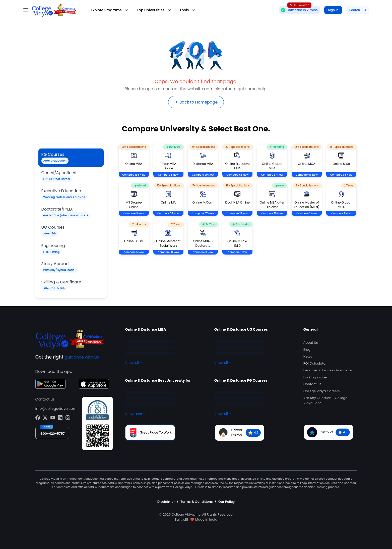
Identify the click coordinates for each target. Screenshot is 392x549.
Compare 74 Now (168, 214)
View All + (134, 363)
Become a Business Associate (328, 370)
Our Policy (226, 502)
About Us (311, 343)
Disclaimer (166, 502)
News (308, 357)
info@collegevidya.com (56, 409)
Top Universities (154, 10)
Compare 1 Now (341, 214)
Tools (188, 10)
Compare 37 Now (272, 175)
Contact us (312, 384)
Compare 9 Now (134, 214)
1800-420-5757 (52, 434)
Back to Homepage (196, 102)
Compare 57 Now (203, 214)
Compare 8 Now (168, 175)
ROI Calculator (315, 363)
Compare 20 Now (203, 175)
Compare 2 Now (307, 214)
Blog (307, 350)
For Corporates (316, 377)
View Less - (135, 414)
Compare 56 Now (237, 175)
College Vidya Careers (322, 391)
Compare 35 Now (341, 175)
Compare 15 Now (238, 214)
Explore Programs (110, 10)
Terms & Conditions (197, 502)
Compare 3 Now (203, 252)
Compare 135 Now (134, 175)
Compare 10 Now (272, 214)
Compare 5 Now (134, 252)
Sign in (333, 10)
